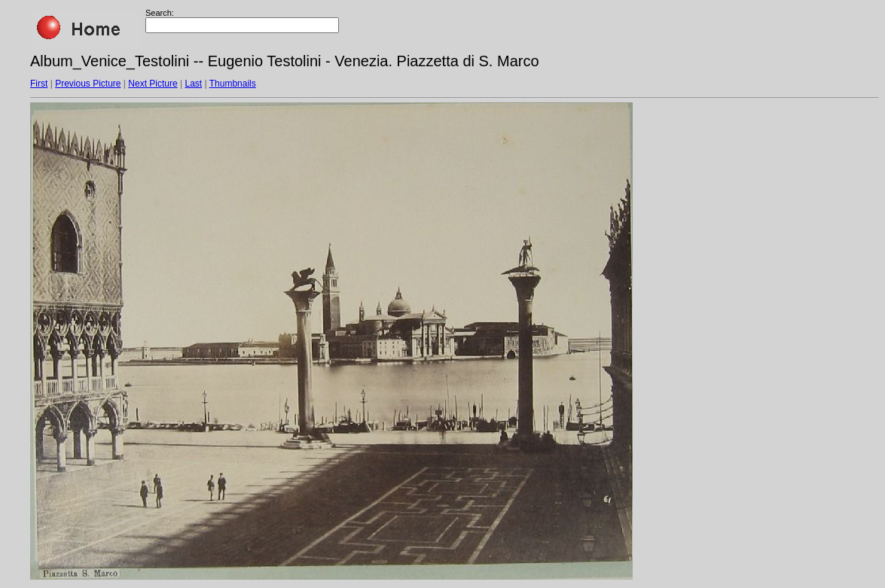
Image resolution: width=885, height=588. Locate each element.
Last (193, 84)
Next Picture (153, 84)
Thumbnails (233, 84)
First (39, 84)
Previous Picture (88, 84)
